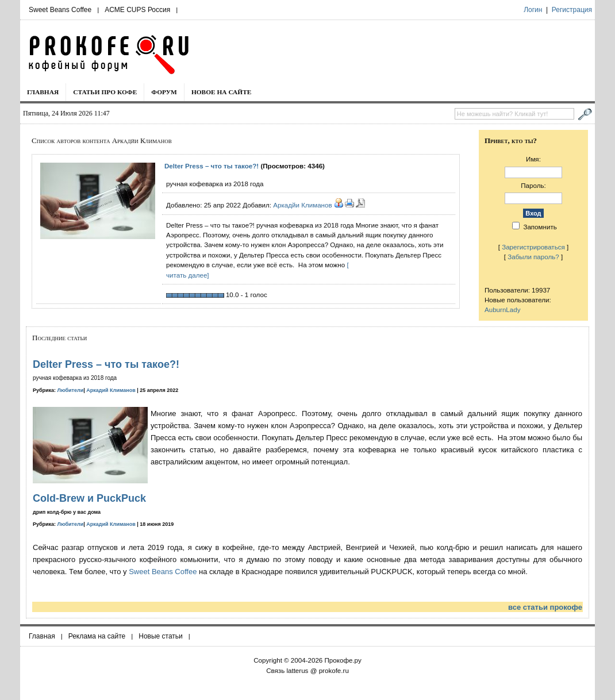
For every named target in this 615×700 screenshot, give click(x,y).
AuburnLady (503, 309)
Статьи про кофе (105, 92)
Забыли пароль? (533, 257)
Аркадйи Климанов (302, 205)
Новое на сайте (222, 92)
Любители (71, 390)
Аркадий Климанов (111, 390)
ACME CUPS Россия (137, 10)
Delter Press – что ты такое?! (212, 166)
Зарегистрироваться (533, 247)
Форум (164, 92)
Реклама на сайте (97, 636)
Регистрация (572, 10)
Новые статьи (161, 636)
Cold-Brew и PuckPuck (89, 498)
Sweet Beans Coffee (60, 10)
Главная (43, 92)
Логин (533, 10)
